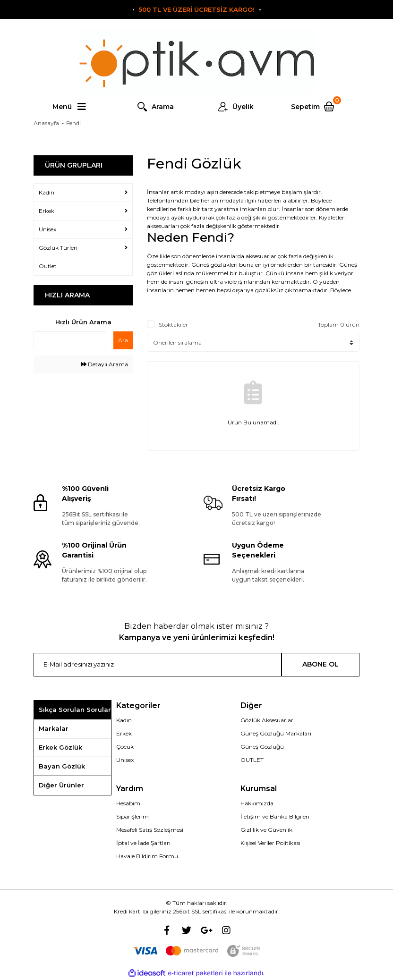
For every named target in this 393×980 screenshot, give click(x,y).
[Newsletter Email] (158, 665)
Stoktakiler (173, 325)
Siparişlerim (132, 816)
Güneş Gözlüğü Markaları (276, 733)
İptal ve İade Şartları (143, 843)
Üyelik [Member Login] (243, 107)
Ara (123, 340)
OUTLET (252, 760)
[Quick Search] (70, 340)
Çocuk (125, 747)
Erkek (124, 733)
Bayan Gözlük (62, 766)
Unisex (125, 760)
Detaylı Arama (104, 364)
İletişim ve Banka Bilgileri (275, 816)
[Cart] (316, 107)
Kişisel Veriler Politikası (270, 843)
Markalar (54, 728)
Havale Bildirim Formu (147, 856)
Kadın (124, 720)
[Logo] (196, 62)
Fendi (73, 123)
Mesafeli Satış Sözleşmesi (150, 830)
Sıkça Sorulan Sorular (75, 710)
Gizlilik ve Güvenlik (266, 830)
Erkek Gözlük (60, 747)
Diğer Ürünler (61, 785)
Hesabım (128, 803)
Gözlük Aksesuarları (268, 720)
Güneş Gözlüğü (262, 747)
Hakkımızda (257, 803)
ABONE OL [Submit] (320, 664)
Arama (163, 107)
